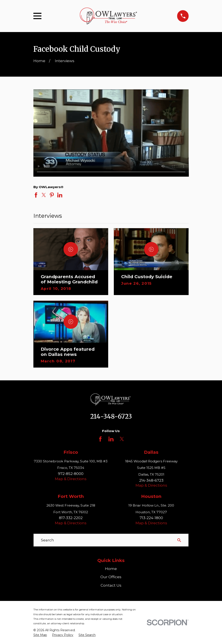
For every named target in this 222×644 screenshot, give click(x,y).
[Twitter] (122, 439)
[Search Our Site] (179, 540)
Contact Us (111, 585)
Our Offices (111, 577)
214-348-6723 (111, 416)
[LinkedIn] (111, 439)
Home (111, 569)
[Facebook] (100, 439)
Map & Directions (71, 479)
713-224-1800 (151, 518)
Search (47, 540)
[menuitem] (40, 635)
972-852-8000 (71, 474)
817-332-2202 (71, 518)
